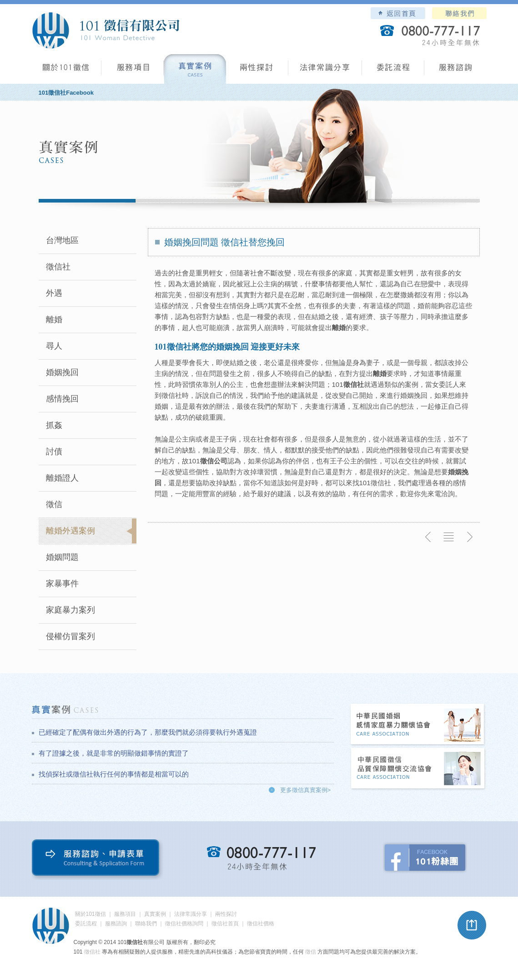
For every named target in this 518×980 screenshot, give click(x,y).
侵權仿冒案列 (70, 636)
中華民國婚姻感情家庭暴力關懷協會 (418, 725)
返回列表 (449, 537)
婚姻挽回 (62, 372)
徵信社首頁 (225, 924)
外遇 (54, 293)
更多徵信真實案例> (306, 790)
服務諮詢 (455, 71)
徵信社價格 (261, 924)
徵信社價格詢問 (184, 924)
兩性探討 (257, 71)
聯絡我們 (459, 13)
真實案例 (195, 71)
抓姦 (54, 425)
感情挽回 (62, 399)
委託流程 (393, 71)
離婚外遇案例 (70, 531)
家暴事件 (62, 584)
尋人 (54, 346)
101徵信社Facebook (66, 93)
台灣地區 (62, 240)
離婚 (54, 320)
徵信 (54, 504)
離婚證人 (62, 478)
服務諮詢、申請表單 (98, 860)
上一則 (428, 537)
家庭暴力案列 (70, 610)
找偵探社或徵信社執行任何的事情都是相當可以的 (114, 774)
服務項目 (133, 71)
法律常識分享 (325, 71)
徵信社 (58, 267)
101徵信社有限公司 (106, 30)
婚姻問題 (62, 557)
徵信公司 (214, 461)
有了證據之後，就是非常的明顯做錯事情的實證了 (114, 753)
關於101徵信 (91, 914)
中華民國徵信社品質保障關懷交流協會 (418, 769)
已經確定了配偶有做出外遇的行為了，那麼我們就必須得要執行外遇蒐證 (148, 732)
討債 (54, 452)
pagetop (472, 925)
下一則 (469, 537)
